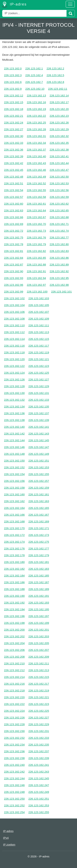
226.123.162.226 (14, 718)
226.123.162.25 (36, 123)
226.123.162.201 (39, 630)
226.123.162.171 (39, 528)
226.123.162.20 (59, 109)
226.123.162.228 (14, 724)
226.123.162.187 (39, 582)
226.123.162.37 (36, 150)
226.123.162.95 (59, 278)
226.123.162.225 (39, 711)
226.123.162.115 (39, 339)
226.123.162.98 (59, 285)
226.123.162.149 (39, 454)
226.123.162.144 (14, 440)
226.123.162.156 (14, 481)
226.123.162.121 (39, 359)
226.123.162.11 (58, 89)
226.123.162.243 (39, 772)
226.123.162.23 (59, 116)
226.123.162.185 (39, 576)
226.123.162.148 (14, 454)
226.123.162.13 (36, 95)
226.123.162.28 (36, 129)
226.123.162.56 (59, 190)
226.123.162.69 (14, 224)
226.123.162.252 (14, 805)
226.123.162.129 (39, 386)
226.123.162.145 (39, 440)
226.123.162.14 (59, 95)
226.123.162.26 (59, 123)
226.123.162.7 (34, 82)
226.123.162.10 (35, 89)
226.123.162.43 (36, 163)
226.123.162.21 (14, 116)
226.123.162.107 (39, 312)
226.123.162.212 (14, 670)
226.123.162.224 (14, 711)
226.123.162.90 (14, 271)
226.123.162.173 (39, 535)
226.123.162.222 (14, 704)
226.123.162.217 (39, 684)
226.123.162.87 (14, 265)
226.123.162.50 (59, 177)
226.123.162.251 (39, 799)
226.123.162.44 (59, 163)
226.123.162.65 (59, 210)
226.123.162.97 (36, 285)
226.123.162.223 (39, 704)
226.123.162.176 (14, 548)
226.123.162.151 (39, 461)
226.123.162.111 (39, 325)
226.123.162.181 (39, 562)
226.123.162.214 (14, 677)
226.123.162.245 (39, 778)
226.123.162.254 (14, 812)
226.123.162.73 (36, 231)
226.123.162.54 (14, 190)
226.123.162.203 (39, 636)
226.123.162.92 (59, 271)
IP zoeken (9, 845)
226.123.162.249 (39, 792)
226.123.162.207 (39, 650)
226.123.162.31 (36, 136)
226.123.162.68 (59, 217)
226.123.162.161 (39, 494)
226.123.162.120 (14, 359)
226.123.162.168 (14, 521)
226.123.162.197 (39, 616)
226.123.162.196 (14, 616)
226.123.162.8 (55, 82)
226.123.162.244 (14, 778)
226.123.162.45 (14, 170)
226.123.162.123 (39, 366)
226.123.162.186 (14, 582)
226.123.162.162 (14, 501)
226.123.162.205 (39, 643)
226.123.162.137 (39, 413)
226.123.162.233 (39, 738)
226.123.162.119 (39, 352)
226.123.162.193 (39, 603)
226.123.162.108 (14, 319)
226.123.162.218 (14, 690)
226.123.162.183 (39, 569)
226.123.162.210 (14, 663)
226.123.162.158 (14, 488)
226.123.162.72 (14, 231)
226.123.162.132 (14, 400)
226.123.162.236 (14, 751)
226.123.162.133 (39, 400)
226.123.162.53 (59, 183)
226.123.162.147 (39, 447)
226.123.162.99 (14, 292)
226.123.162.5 (55, 75)
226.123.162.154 (14, 474)
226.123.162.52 (36, 183)
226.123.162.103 (39, 298)
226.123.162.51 (14, 183)
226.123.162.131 (39, 393)
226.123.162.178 (14, 555)
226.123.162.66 (14, 217)
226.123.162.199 (39, 623)
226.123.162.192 (14, 603)
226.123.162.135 (39, 406)
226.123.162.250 (14, 799)
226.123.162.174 (14, 542)
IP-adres (14, 5)
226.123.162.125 (39, 373)
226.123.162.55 (36, 190)
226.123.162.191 (39, 596)
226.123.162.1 (34, 68)
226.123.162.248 (14, 792)
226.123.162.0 (13, 68)
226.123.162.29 (59, 129)
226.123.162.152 (14, 467)
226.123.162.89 (59, 265)
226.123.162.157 (39, 481)
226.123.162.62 (59, 204)
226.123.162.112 (14, 332)
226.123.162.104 (14, 305)
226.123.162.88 (36, 265)
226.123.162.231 (39, 731)
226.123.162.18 (14, 109)
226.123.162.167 (39, 515)
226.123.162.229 (39, 724)
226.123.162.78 (14, 244)
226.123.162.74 (59, 231)
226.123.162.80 (59, 244)
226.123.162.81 (14, 251)
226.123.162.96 (14, 285)
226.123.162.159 (39, 488)
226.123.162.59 (59, 197)
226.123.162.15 (14, 102)
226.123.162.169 (39, 521)
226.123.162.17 (59, 102)
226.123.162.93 (14, 278)
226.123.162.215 (39, 677)
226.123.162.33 (14, 143)
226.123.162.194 (14, 609)
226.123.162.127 (39, 379)
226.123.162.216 (14, 684)
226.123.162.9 (13, 89)
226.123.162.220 (14, 697)
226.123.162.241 (39, 765)
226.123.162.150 (14, 461)
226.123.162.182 (14, 569)
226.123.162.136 (14, 413)
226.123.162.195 (39, 609)
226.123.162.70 (36, 224)
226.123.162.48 (14, 177)
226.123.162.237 (39, 751)
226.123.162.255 (39, 812)
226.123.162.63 (14, 210)
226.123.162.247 (39, 785)
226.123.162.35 (59, 143)
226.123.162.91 (36, 271)
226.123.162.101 (62, 292)
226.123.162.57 (14, 197)
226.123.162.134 (14, 406)
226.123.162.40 (36, 156)
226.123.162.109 (39, 319)
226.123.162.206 (14, 650)
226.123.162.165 (39, 508)
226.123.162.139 (39, 420)
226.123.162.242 (14, 772)
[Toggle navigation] (70, 4)
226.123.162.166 (14, 515)
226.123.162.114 (14, 339)
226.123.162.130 (14, 393)
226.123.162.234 (14, 745)
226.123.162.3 (13, 75)
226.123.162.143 (39, 434)
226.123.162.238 (14, 758)
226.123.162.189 (39, 589)
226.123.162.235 (39, 745)
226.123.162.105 (39, 305)
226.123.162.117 (39, 346)
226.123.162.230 (14, 731)
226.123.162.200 (14, 630)
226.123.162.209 (39, 657)
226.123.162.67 (36, 217)
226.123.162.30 (14, 136)
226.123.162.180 (14, 562)
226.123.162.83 (59, 251)
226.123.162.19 (36, 109)
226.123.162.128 (14, 386)
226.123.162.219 (39, 690)
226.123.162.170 (14, 528)
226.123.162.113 (39, 332)
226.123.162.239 (39, 758)
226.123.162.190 (14, 596)
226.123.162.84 (14, 258)
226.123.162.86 (59, 258)
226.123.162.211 (39, 663)
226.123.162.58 (36, 197)
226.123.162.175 (39, 542)
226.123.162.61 (36, 204)
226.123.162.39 (14, 156)
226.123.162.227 (39, 718)
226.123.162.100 (37, 292)
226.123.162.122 (14, 366)
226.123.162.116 (14, 346)
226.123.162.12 (14, 95)
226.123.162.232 (14, 738)
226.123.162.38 (59, 150)
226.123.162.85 (36, 258)
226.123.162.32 (59, 136)
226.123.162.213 (39, 670)
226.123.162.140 (14, 427)
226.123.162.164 (14, 508)
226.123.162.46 (36, 170)
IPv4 (6, 838)
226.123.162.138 (14, 420)
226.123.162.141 (39, 427)
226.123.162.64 (36, 210)
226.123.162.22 (36, 116)
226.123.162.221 (39, 697)
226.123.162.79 (36, 244)
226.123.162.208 (14, 657)
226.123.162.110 (14, 325)
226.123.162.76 (36, 237)
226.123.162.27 (14, 129)
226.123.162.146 (14, 447)
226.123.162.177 (39, 548)
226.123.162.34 (36, 143)
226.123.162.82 (36, 251)
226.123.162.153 (39, 467)
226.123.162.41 (59, 156)
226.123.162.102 (14, 298)
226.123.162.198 (14, 623)
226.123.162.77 (59, 237)
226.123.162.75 (14, 237)
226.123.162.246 (14, 785)
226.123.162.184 (14, 576)
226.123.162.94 (36, 278)
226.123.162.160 (14, 494)
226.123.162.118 (14, 352)
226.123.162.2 (55, 68)
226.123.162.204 (14, 643)
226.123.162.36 (14, 150)
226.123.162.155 (39, 474)
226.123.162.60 (14, 204)
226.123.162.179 (39, 555)
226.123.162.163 (39, 501)
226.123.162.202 (14, 636)
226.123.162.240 (14, 765)
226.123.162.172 (14, 535)
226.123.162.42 (14, 163)
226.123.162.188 (14, 589)
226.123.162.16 (36, 102)
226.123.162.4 (34, 75)
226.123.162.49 (36, 177)
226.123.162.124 (14, 373)
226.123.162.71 (59, 224)
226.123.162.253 (39, 805)
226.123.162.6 (13, 82)
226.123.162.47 (59, 170)
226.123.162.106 (14, 312)
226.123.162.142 (14, 434)
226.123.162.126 (14, 379)
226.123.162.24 (14, 123)
